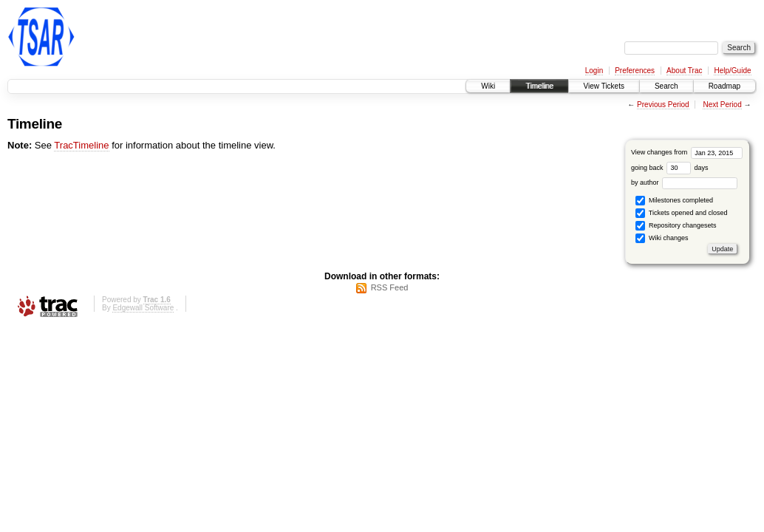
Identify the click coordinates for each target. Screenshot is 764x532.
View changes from (687, 152)
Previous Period (663, 105)
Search (666, 86)
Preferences (635, 71)
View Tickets (604, 86)
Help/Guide (732, 71)
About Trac (684, 71)
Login (594, 71)
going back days (670, 168)
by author (684, 183)
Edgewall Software (143, 308)
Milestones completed (674, 201)
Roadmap (724, 86)
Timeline (539, 86)
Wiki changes (662, 238)
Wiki (488, 86)
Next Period (722, 105)
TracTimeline (81, 145)
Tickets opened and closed (681, 213)
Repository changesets (676, 226)
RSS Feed (390, 287)
